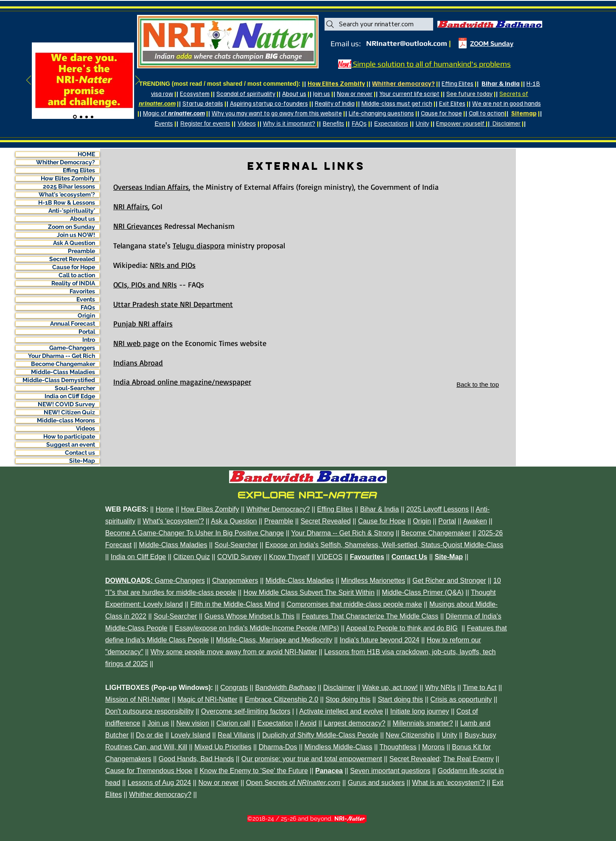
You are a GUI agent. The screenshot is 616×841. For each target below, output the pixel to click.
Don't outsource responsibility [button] (150, 711)
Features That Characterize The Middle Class (370, 616)
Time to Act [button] (480, 688)
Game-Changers (72, 348)
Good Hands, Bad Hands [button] (196, 759)
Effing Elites (458, 83)
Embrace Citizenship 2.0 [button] (281, 699)
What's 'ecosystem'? (67, 195)
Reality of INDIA (73, 283)
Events (164, 124)
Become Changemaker (63, 364)
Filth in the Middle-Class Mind (235, 604)
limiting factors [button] (269, 711)
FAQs (359, 124)
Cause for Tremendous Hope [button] (149, 771)
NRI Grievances (138, 226)
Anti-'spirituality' (72, 211)
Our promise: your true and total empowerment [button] (312, 759)
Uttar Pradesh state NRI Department (173, 304)
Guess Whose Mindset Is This (249, 616)
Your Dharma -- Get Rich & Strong (342, 533)
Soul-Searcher (75, 388)
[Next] (138, 81)
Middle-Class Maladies (63, 372)
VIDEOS (330, 557)
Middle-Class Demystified (59, 380)
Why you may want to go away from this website (277, 113)
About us (294, 93)
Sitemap (524, 113)
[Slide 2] (81, 117)
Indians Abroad (138, 363)
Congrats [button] (234, 688)
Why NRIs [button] (440, 688)
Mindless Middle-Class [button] (339, 747)
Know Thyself (289, 557)
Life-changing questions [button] (381, 113)
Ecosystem (195, 93)
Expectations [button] (391, 124)
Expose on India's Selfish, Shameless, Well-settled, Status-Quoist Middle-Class (384, 545)
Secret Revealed (72, 259)
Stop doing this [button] (348, 699)
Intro (89, 340)
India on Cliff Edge (70, 396)
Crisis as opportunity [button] (461, 699)
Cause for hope (441, 113)
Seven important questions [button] (390, 771)
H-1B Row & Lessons (67, 203)
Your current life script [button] (409, 93)
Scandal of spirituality (246, 93)
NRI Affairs (131, 206)
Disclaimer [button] (339, 688)
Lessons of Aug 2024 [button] (159, 783)
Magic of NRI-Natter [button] (207, 699)
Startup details (203, 103)
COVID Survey (239, 557)
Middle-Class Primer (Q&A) (423, 592)
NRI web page (136, 343)
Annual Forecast (73, 324)
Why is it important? (289, 124)
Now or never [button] (355, 93)
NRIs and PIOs (173, 265)
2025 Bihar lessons (69, 187)
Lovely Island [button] (190, 735)
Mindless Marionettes (373, 581)
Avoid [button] (308, 723)
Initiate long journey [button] (420, 711)
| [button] (487, 123)
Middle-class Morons (66, 420)
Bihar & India (501, 83)
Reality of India (335, 103)
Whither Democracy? (66, 162)
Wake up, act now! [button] (390, 688)
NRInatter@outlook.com (407, 43)
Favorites (82, 291)
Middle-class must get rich (397, 103)
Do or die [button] (150, 735)
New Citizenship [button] (410, 735)
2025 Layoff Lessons (438, 509)
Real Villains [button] (236, 735)
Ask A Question (74, 243)
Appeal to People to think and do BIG (402, 628)
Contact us (80, 453)
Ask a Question (234, 521)
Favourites (367, 557)
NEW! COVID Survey (66, 404)
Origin (86, 316)
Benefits (334, 124)
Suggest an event (71, 445)
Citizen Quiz (191, 557)
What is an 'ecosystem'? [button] (448, 783)
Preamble (81, 251)
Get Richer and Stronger (449, 581)
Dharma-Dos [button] (278, 747)
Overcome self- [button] (224, 711)
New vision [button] (193, 723)
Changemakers (235, 581)
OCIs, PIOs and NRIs (145, 284)
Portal (87, 332)
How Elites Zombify (68, 179)
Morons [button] (433, 747)
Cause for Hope (74, 267)
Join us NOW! (76, 235)
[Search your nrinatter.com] (379, 24)
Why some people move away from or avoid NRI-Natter (234, 652)
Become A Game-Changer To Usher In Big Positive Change (195, 533)
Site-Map (82, 461)
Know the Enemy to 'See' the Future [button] (254, 771)
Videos (247, 124)
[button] (490, 24)
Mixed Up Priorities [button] (223, 747)
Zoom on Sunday (71, 227)
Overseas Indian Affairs (151, 187)
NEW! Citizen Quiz (69, 412)
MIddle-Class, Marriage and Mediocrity (274, 640)
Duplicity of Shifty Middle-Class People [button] (320, 735)
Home (165, 509)
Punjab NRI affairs (143, 323)
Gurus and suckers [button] (376, 783)
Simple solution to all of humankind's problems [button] (431, 64)
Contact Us (409, 557)
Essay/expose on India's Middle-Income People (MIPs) (257, 628)
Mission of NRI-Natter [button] (138, 699)
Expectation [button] (275, 723)
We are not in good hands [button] (507, 103)
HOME (86, 154)
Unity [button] (423, 124)
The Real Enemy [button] (469, 759)
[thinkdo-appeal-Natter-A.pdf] (462, 44)
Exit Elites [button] (452, 103)
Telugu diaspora (199, 245)
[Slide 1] (75, 117)
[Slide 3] (87, 117)
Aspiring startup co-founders (269, 103)
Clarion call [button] (233, 723)
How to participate (69, 437)
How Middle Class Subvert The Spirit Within (309, 592)
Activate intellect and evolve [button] (341, 711)
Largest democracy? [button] (354, 723)
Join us (322, 93)
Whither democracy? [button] (160, 795)
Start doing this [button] (400, 699)
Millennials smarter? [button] (423, 723)
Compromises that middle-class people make (354, 604)
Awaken (475, 521)
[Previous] (29, 81)
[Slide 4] (92, 117)
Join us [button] (158, 723)
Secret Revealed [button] (414, 759)
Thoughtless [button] (398, 747)
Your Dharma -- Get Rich (62, 356)
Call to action (487, 113)
